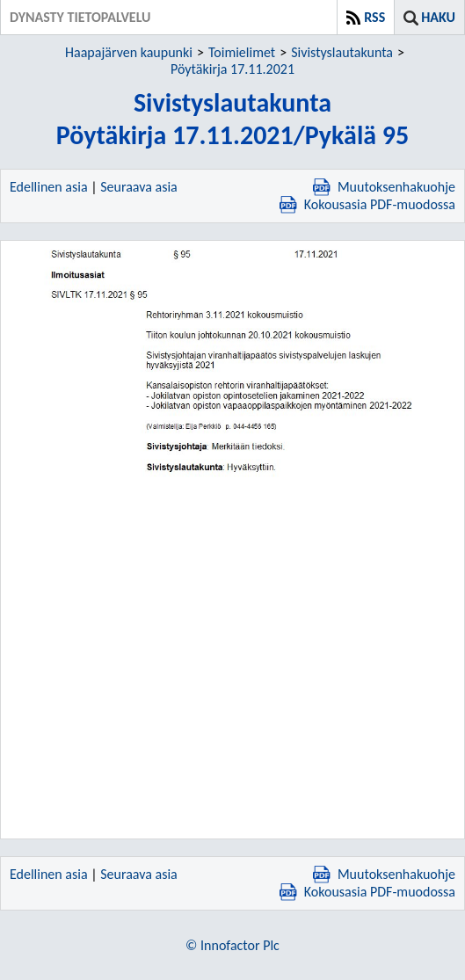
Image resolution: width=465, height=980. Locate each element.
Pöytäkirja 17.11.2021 (232, 69)
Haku (438, 17)
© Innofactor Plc (232, 945)
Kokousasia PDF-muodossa (367, 204)
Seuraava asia (139, 187)
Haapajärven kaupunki (129, 52)
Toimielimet (242, 52)
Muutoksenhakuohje (384, 187)
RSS (374, 17)
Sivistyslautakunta (342, 52)
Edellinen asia (49, 187)
